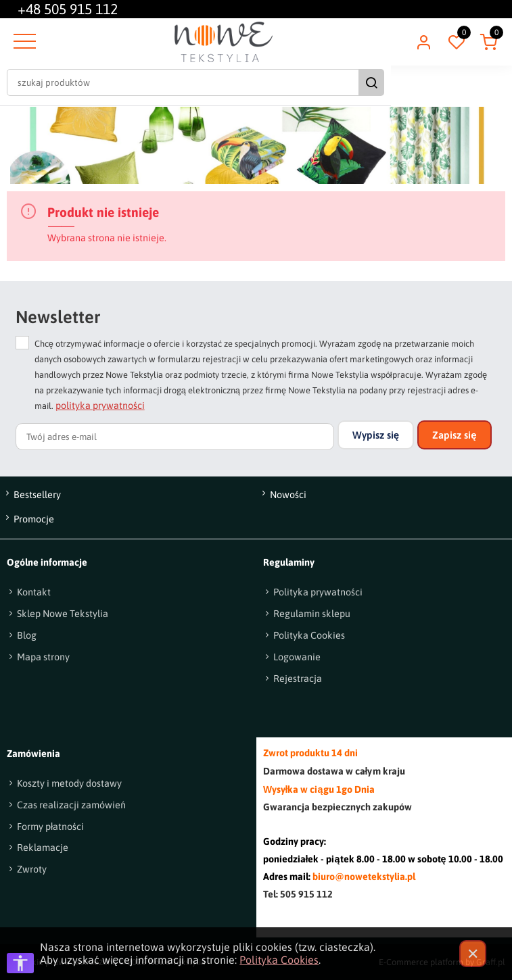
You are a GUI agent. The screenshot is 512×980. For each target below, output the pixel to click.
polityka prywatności (100, 406)
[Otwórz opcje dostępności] (20, 963)
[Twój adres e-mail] (175, 437)
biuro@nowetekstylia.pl (364, 877)
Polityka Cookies (279, 960)
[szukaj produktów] (245, 82)
